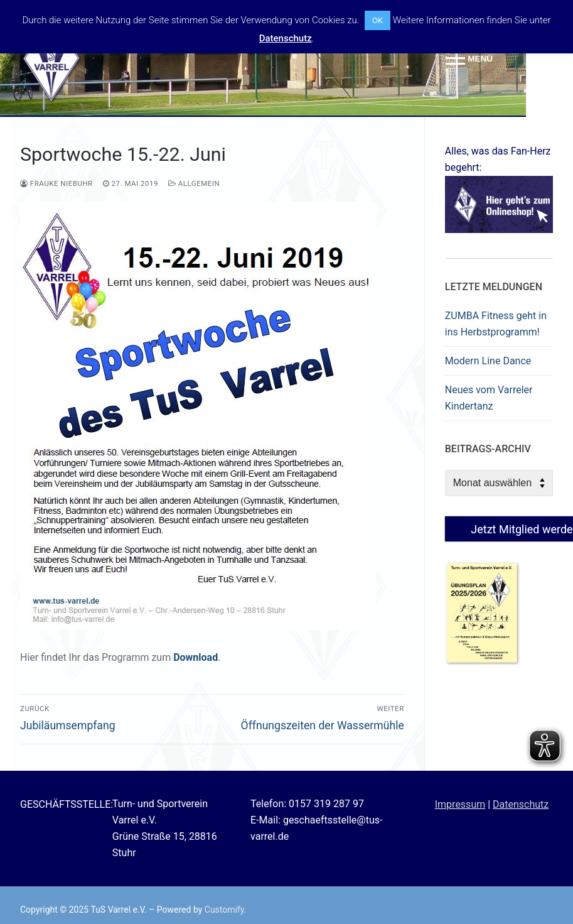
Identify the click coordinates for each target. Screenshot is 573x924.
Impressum (460, 804)
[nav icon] (469, 58)
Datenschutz (521, 804)
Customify (224, 910)
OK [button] (378, 20)
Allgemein (194, 183)
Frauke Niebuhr (56, 183)
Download (195, 657)
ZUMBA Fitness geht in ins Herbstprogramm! (496, 324)
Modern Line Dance (488, 361)
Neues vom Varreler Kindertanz (489, 398)
